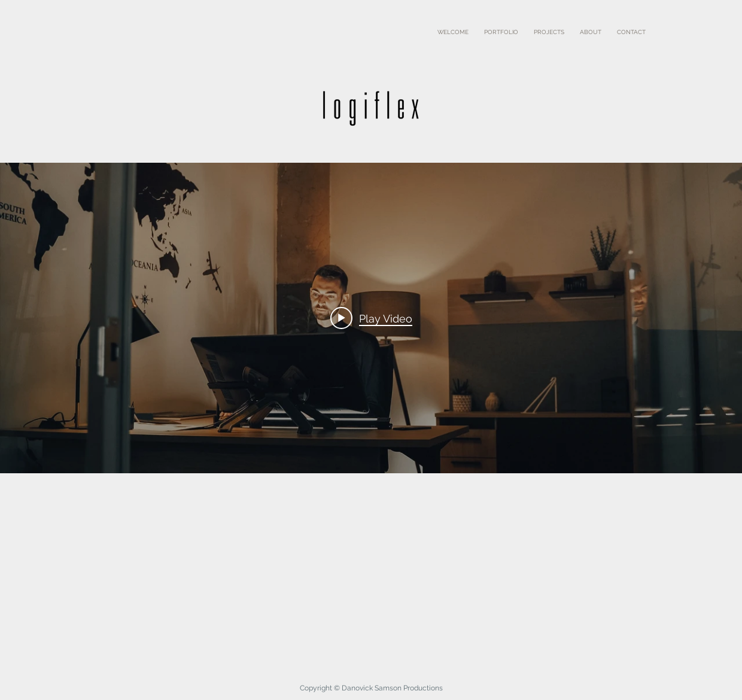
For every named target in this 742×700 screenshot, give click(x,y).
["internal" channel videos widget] (371, 318)
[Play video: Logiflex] (371, 318)
